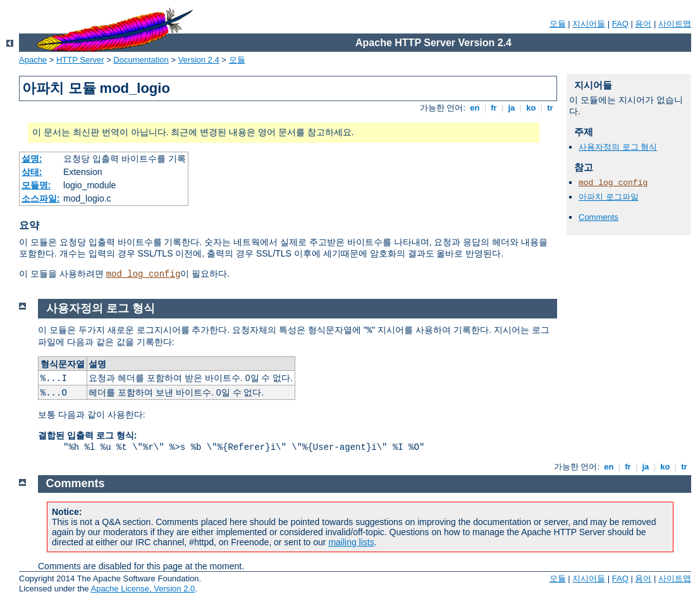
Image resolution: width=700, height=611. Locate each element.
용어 (643, 24)
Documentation (141, 60)
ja (512, 108)
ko (531, 108)
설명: (32, 159)
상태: (32, 172)
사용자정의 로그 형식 (618, 147)
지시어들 (589, 24)
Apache (33, 60)
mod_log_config (144, 274)
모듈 (558, 24)
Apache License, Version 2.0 (143, 589)
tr (550, 108)
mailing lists (351, 542)
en (475, 108)
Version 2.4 (199, 60)
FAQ (620, 24)
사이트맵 (675, 24)
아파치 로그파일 (609, 197)
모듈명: (36, 185)
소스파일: (41, 198)
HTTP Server (80, 60)
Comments (599, 217)
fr (494, 108)
